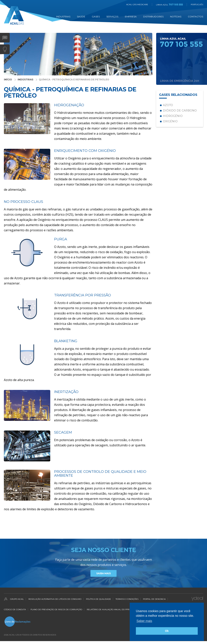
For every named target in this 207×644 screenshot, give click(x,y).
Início (8, 80)
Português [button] (197, 5)
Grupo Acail (17, 599)
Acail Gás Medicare (137, 5)
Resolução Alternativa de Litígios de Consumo (55, 599)
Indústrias (25, 80)
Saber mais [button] (144, 621)
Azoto (168, 105)
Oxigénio (170, 121)
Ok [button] (167, 631)
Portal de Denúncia (154, 599)
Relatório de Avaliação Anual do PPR (108, 610)
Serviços (112, 17)
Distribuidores (153, 17)
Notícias (176, 17)
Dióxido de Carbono (180, 111)
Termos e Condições (127, 599)
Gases (96, 17)
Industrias (63, 17)
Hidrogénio (173, 116)
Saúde (81, 17)
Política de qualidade (98, 599)
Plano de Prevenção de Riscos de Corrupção (56, 610)
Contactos (195, 17)
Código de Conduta (15, 610)
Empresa (131, 17)
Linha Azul (169, 5)
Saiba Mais (103, 573)
